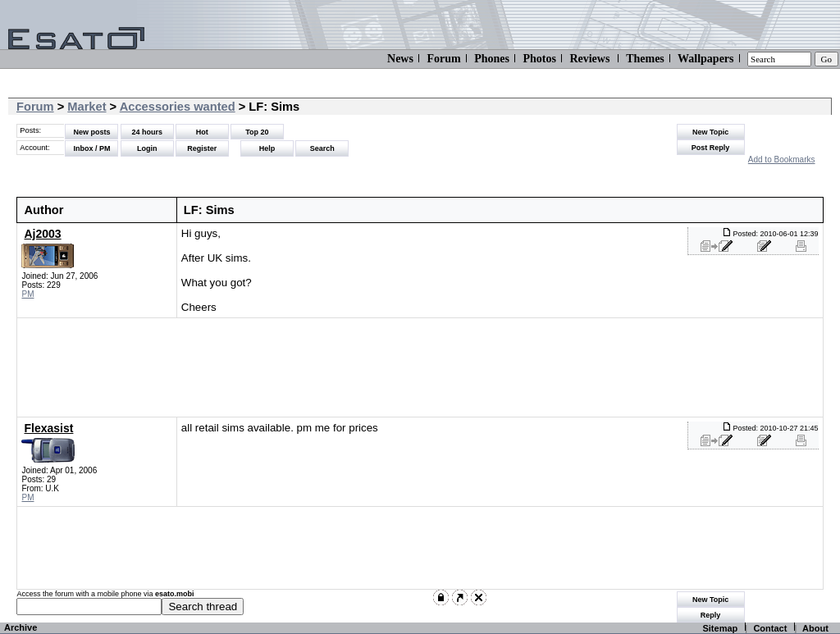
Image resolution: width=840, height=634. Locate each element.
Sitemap (720, 628)
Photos (539, 59)
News (400, 59)
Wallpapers (705, 59)
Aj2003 (42, 234)
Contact (770, 628)
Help (267, 148)
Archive (21, 627)
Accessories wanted (178, 107)
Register (202, 148)
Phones (492, 59)
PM (27, 294)
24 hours (147, 132)
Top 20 (257, 132)
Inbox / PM (91, 148)
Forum (443, 59)
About (815, 628)
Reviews (589, 59)
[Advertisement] (410, 367)
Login (147, 148)
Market (87, 107)
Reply (711, 615)
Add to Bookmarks (782, 160)
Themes (645, 59)
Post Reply (711, 148)
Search (322, 148)
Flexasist (48, 428)
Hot (202, 132)
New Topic (710, 132)
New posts (91, 132)
